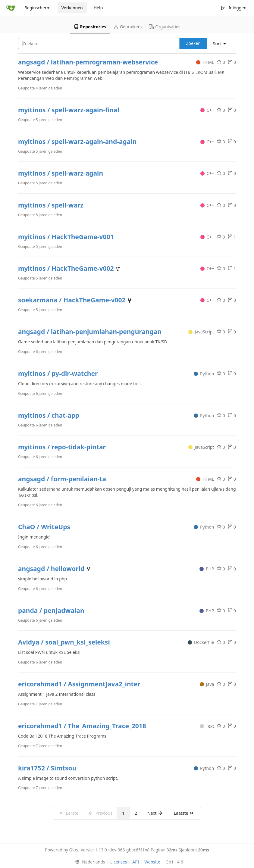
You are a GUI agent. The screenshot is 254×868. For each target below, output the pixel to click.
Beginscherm (38, 8)
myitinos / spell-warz (51, 205)
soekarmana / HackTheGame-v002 (73, 300)
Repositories (90, 27)
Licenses (119, 862)
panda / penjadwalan (51, 610)
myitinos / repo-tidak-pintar (62, 447)
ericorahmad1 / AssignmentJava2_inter (79, 684)
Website (152, 862)
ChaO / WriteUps (44, 527)
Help (98, 8)
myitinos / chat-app (49, 415)
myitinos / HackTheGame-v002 (67, 268)
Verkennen (72, 8)
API (136, 862)
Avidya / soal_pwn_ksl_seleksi (64, 642)
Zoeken (193, 43)
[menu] (222, 44)
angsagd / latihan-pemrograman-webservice (88, 62)
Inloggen (234, 8)
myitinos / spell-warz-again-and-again (77, 142)
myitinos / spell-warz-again (61, 173)
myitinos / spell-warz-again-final (69, 110)
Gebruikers (128, 27)
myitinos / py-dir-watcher (58, 373)
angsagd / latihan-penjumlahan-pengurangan (90, 332)
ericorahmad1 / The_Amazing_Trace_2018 (82, 726)
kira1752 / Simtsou (47, 768)
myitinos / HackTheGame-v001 (66, 237)
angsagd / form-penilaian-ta (62, 479)
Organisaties (165, 27)
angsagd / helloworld (52, 569)
